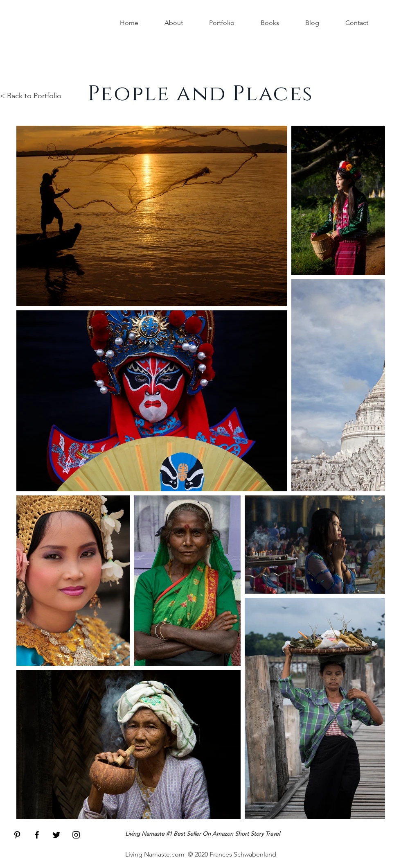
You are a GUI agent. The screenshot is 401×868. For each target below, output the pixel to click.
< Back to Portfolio (31, 96)
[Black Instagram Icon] (76, 835)
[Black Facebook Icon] (37, 835)
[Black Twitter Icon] (56, 835)
